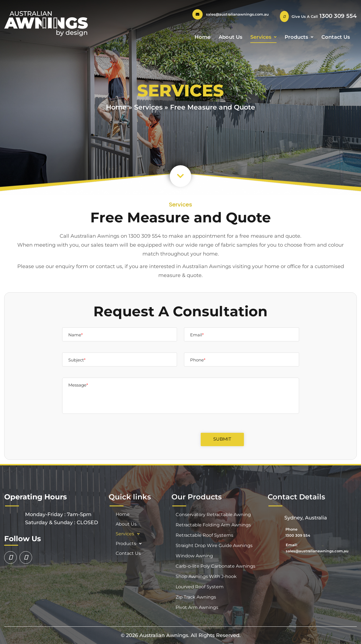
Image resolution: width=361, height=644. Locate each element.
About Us (230, 37)
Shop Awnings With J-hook (206, 576)
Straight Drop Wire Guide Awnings (214, 545)
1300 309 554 (337, 16)
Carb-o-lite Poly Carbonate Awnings (215, 566)
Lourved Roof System (200, 587)
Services (263, 37)
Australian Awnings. (165, 635)
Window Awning (194, 556)
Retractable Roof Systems (204, 535)
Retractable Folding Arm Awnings (213, 525)
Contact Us (336, 37)
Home (203, 37)
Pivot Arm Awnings (197, 607)
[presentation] (150, 448)
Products (299, 37)
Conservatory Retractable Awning (213, 515)
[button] (180, 176)
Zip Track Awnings (196, 597)
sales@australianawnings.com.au (237, 14)
